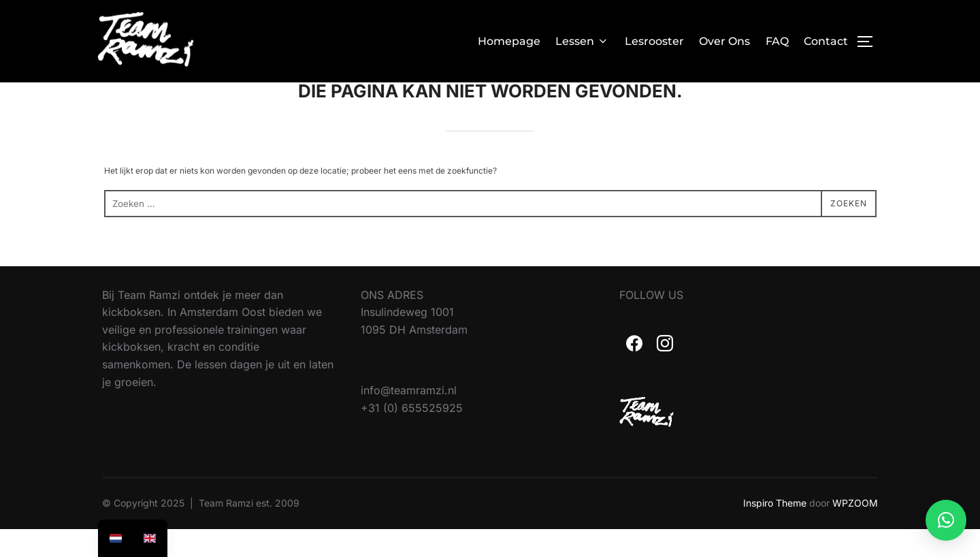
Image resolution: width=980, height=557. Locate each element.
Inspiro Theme (775, 531)
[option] (150, 538)
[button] (946, 520)
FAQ (777, 41)
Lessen (582, 41)
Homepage (509, 41)
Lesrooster (654, 41)
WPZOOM (855, 531)
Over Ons (724, 41)
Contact (826, 41)
